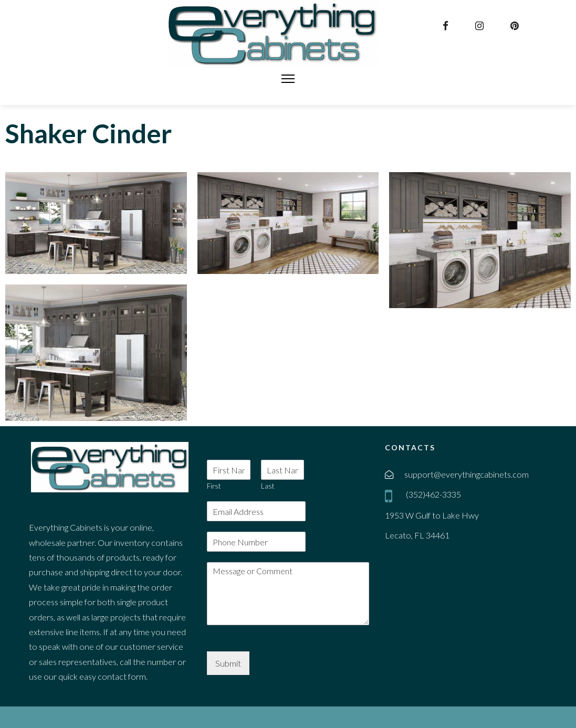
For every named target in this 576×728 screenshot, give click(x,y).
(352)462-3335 (433, 494)
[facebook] (447, 26)
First (214, 486)
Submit (228, 663)
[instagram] (481, 26)
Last (268, 486)
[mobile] (391, 496)
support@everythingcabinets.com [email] (467, 474)
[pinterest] (516, 26)
